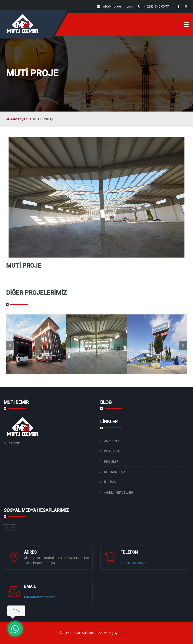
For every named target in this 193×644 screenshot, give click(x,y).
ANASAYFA (112, 441)
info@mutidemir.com (118, 6)
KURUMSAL (112, 451)
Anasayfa (17, 119)
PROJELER (111, 461)
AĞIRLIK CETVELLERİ (119, 492)
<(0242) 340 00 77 (156, 6)
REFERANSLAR (114, 472)
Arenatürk (126, 633)
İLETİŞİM (110, 482)
